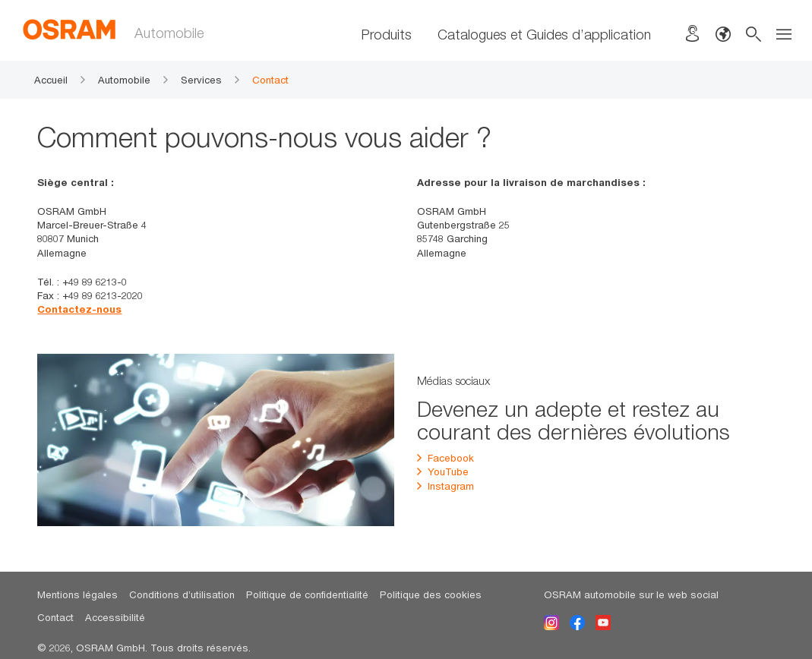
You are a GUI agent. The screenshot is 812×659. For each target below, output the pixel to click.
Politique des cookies (431, 594)
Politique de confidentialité (307, 594)
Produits (387, 34)
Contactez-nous (79, 309)
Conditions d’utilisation (182, 594)
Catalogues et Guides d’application (544, 34)
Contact (55, 617)
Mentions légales (77, 594)
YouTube (443, 471)
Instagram (445, 486)
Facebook (445, 458)
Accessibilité (115, 617)
